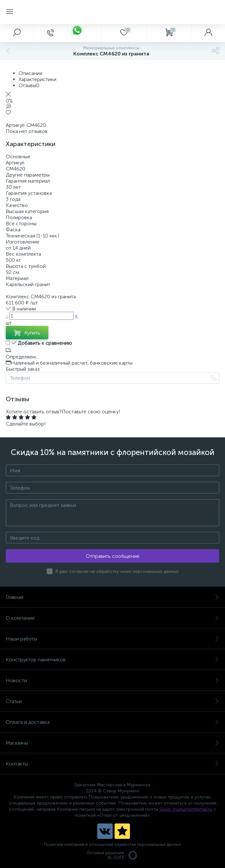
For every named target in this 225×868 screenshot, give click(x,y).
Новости (112, 680)
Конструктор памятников (112, 660)
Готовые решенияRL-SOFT (113, 855)
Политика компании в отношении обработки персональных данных (112, 844)
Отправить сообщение (113, 556)
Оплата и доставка (112, 722)
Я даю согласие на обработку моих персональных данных (117, 571)
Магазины (112, 743)
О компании (112, 618)
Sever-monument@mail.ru (186, 809)
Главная (112, 597)
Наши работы (112, 639)
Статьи (112, 701)
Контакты (112, 764)
